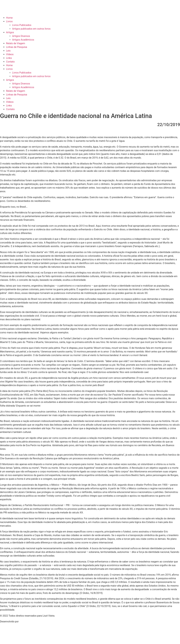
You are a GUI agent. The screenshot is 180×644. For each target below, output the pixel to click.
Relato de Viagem (16, 43)
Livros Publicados (22, 25)
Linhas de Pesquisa (17, 47)
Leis (8, 51)
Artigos (10, 32)
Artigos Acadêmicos (23, 40)
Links (9, 58)
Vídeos (10, 54)
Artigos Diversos (21, 36)
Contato (10, 62)
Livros (9, 21)
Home (9, 18)
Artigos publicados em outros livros (31, 29)
